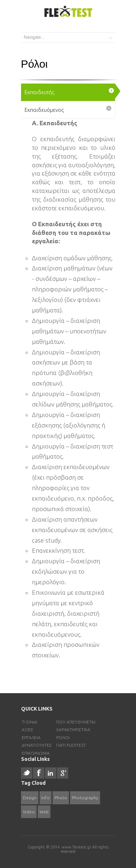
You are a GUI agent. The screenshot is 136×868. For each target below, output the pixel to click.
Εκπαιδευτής (40, 92)
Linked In (51, 773)
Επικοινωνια (36, 753)
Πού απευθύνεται (76, 722)
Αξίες (28, 730)
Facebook (39, 773)
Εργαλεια (31, 738)
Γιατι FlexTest (71, 745)
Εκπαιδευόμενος (44, 110)
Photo (61, 798)
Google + (63, 773)
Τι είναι (30, 722)
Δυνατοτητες (37, 745)
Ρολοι (63, 738)
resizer (21, 779)
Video (29, 812)
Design (30, 798)
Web (44, 812)
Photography (85, 798)
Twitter (27, 773)
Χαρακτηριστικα (73, 730)
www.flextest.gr (77, 847)
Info (46, 798)
